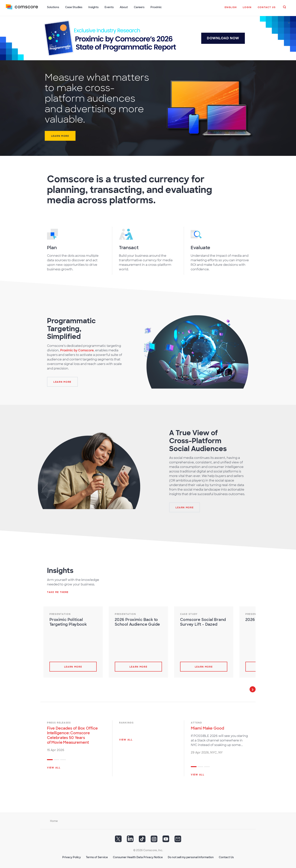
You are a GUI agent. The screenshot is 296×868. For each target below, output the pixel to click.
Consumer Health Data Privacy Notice (138, 857)
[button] (231, 9)
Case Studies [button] (74, 7)
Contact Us (226, 857)
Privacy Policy (72, 857)
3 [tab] (63, 760)
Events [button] (109, 7)
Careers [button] (139, 7)
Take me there (58, 592)
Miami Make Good (207, 728)
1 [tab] (50, 760)
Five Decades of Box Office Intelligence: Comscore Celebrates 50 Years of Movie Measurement (72, 735)
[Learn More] (62, 381)
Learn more (60, 136)
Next (253, 689)
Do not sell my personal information (191, 857)
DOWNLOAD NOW (223, 38)
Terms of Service (97, 857)
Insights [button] (94, 7)
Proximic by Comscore (77, 350)
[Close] (289, 22)
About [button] (124, 7)
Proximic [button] (156, 7)
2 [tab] (56, 760)
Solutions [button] (53, 7)
